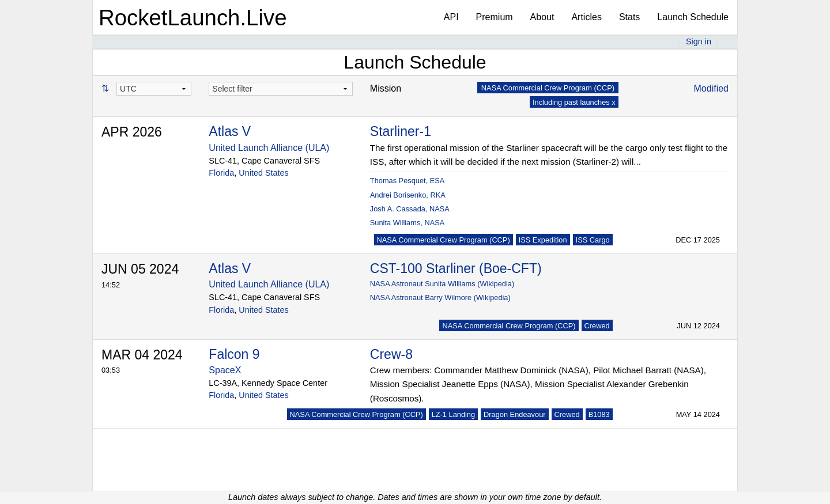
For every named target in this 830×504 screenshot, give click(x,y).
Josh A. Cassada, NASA (410, 209)
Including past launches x (574, 102)
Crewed (597, 326)
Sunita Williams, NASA (407, 223)
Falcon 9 (234, 354)
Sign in (699, 41)
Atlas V (230, 131)
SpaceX (225, 370)
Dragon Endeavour (514, 414)
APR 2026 (132, 132)
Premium (495, 17)
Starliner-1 (401, 131)
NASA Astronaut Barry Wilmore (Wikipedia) (440, 298)
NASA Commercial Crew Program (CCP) (444, 240)
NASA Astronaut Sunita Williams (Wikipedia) (442, 284)
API (451, 17)
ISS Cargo (593, 240)
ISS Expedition (543, 240)
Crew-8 (391, 354)
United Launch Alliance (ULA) (269, 148)
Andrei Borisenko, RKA (408, 195)
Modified (711, 88)
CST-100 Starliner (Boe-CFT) (456, 268)
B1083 (599, 414)
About (542, 17)
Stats (629, 17)
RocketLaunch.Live (193, 18)
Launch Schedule (693, 17)
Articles (586, 17)
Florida (221, 173)
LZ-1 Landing (453, 414)
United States (263, 173)
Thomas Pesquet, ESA (407, 181)
